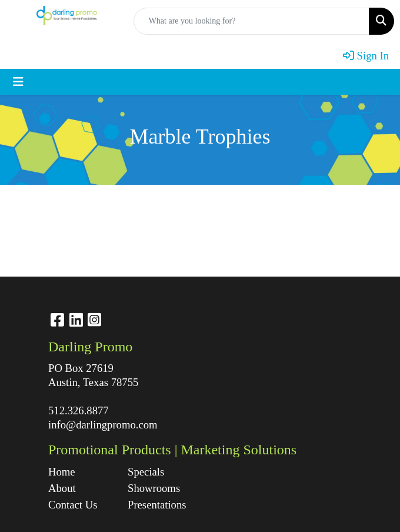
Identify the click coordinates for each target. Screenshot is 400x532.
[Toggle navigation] (18, 82)
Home (62, 472)
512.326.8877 (79, 410)
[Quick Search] (251, 21)
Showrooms (154, 488)
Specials (146, 472)
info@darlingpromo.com (103, 425)
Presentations (157, 505)
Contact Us (73, 505)
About (62, 488)
